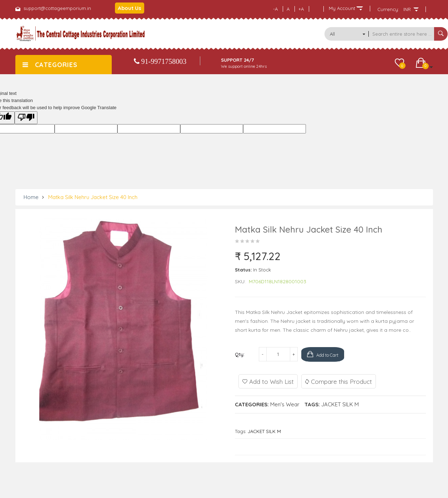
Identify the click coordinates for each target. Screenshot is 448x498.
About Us (130, 8)
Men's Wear (285, 404)
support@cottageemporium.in (57, 8)
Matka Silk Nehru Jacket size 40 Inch (93, 197)
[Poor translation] (26, 118)
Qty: (240, 354)
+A (301, 9)
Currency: (388, 9)
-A (275, 9)
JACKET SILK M (340, 404)
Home (31, 197)
